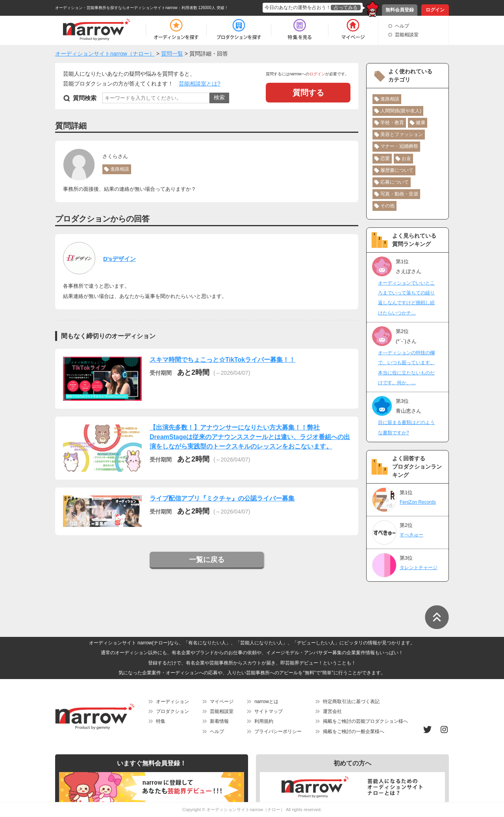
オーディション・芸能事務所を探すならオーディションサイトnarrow (116, 8)
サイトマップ (269, 711)
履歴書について (397, 170)
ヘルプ (402, 26)
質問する (308, 93)
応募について (395, 182)
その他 (387, 206)
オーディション (172, 702)
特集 (161, 721)
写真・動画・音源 (399, 194)
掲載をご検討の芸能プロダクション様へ (365, 721)
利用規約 (264, 721)
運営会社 (332, 711)
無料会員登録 (400, 10)
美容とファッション (402, 134)
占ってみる (346, 7)
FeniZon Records (418, 502)
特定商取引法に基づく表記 (351, 702)
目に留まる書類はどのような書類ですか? (406, 427)
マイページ (222, 702)
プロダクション (172, 711)
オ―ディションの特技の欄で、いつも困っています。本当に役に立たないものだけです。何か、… (406, 368)
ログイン (435, 10)
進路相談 (120, 169)
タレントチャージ (419, 568)
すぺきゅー (411, 535)
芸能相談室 (407, 35)
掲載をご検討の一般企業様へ (354, 731)
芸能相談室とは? (200, 84)
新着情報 (219, 721)
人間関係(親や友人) (401, 111)
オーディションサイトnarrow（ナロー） (246, 810)
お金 (406, 158)
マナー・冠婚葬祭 (399, 146)
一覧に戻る (207, 560)
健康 (421, 123)
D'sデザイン (120, 259)
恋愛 (385, 158)
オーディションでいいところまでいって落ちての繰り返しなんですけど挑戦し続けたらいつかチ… (406, 298)
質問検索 (85, 98)
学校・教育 (392, 123)
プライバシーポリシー (278, 731)
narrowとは (266, 702)
